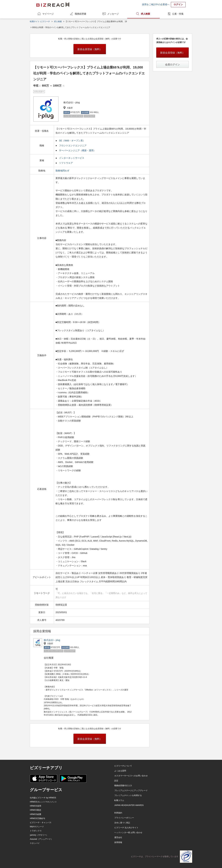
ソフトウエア (66, 163)
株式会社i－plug (52, 640)
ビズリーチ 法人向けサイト (126, 828)
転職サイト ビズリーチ (40, 22)
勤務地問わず (63, 171)
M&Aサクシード (37, 827)
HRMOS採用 (35, 806)
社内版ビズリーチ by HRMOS (43, 798)
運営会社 (118, 837)
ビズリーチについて (123, 766)
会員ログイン (172, 64)
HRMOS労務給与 (37, 818)
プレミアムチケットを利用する (128, 795)
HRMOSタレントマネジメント (43, 802)
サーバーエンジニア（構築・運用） (77, 150)
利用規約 (118, 813)
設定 (116, 781)
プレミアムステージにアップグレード (131, 790)
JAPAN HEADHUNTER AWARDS (129, 805)
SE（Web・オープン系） (72, 141)
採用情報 (118, 842)
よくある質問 (120, 771)
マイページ (48, 14)
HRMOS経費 (35, 814)
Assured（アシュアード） (41, 839)
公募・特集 (178, 14)
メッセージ (113, 14)
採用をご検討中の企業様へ (156, 4)
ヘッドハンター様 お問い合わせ (128, 833)
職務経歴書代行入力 (123, 786)
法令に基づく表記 (122, 823)
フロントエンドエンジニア (73, 145)
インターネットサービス (72, 158)
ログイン (178, 4)
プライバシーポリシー (124, 818)
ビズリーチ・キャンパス (41, 823)
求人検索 (145, 14)
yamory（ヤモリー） (39, 835)
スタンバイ (35, 843)
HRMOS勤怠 (35, 810)
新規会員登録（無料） (90, 49)
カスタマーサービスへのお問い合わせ (131, 776)
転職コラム (119, 800)
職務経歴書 (81, 14)
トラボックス (36, 831)
